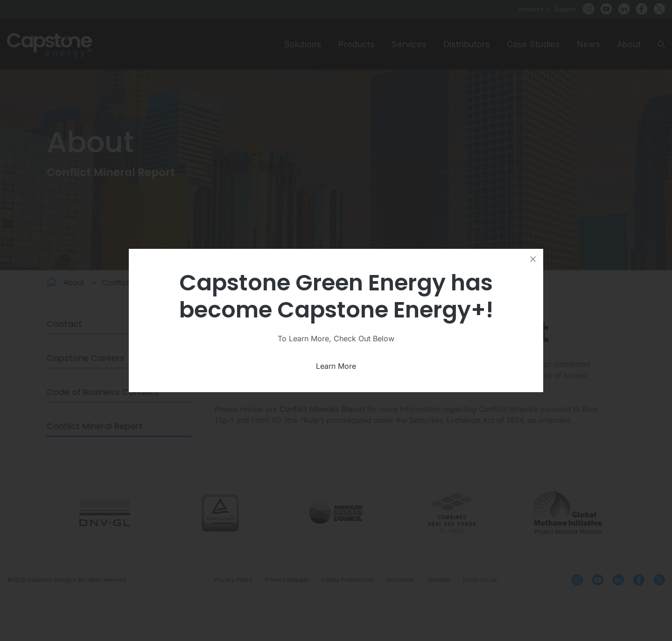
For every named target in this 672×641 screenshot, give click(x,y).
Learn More (336, 366)
